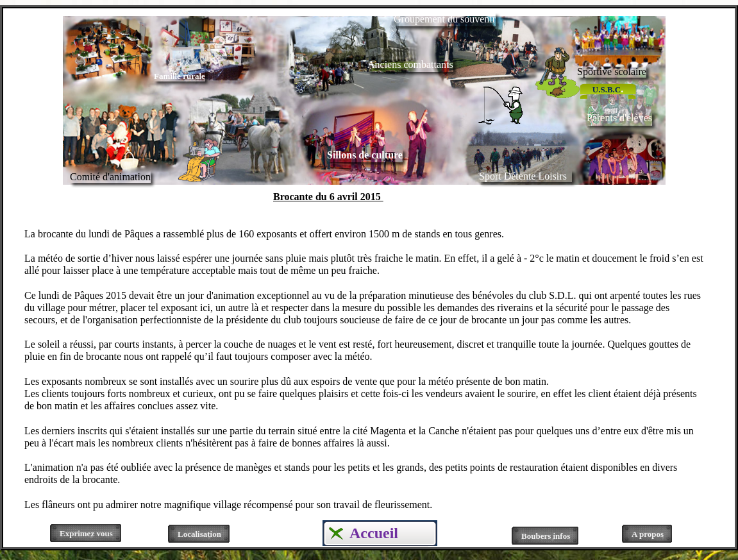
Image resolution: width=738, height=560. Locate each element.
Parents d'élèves (619, 118)
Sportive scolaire (612, 72)
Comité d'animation (110, 177)
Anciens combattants (410, 64)
